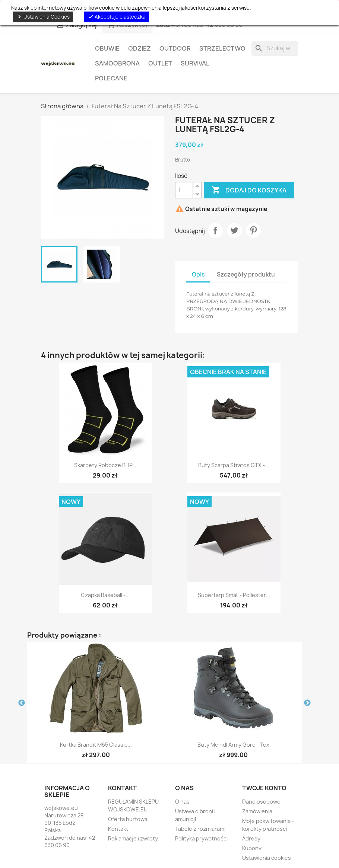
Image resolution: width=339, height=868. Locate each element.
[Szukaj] (275, 48)
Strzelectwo (222, 48)
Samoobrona (117, 63)
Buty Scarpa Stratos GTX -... (234, 465)
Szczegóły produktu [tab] (246, 275)
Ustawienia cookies (267, 858)
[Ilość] (184, 190)
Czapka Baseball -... (105, 595)
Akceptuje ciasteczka (117, 17)
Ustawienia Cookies (43, 17)
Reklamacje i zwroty (133, 838)
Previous (22, 703)
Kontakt (118, 829)
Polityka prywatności (201, 838)
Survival (195, 63)
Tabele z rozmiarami (200, 829)
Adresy (251, 838)
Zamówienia (257, 811)
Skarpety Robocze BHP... (105, 465)
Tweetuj (234, 230)
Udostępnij (215, 230)
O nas (182, 802)
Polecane (111, 78)
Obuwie (107, 48)
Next (307, 703)
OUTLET (160, 63)
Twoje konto (264, 788)
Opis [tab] (198, 275)
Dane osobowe (261, 802)
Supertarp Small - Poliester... (234, 595)
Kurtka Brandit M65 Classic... (96, 745)
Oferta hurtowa (128, 819)
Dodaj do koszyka (249, 190)
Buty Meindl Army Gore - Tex (233, 745)
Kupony (252, 848)
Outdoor (175, 48)
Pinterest (253, 230)
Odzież (140, 48)
